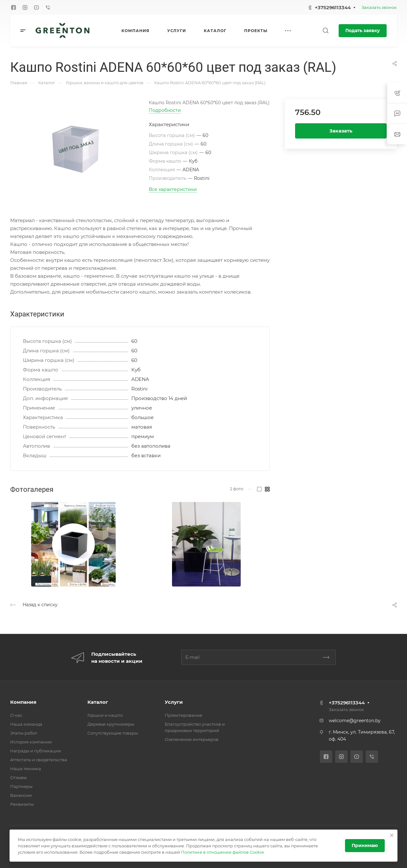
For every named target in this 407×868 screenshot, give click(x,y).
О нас (16, 715)
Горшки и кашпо (105, 715)
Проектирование (183, 715)
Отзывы (18, 777)
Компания (23, 702)
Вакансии (21, 795)
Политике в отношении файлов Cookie (222, 852)
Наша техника (26, 769)
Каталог (98, 702)
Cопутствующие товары (113, 733)
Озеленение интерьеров (192, 739)
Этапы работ (24, 733)
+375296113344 (333, 7)
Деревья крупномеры (111, 724)
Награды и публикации (36, 751)
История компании (31, 742)
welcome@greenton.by (355, 721)
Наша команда (26, 724)
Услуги (174, 702)
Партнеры (21, 786)
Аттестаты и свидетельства (39, 760)
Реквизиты (22, 804)
